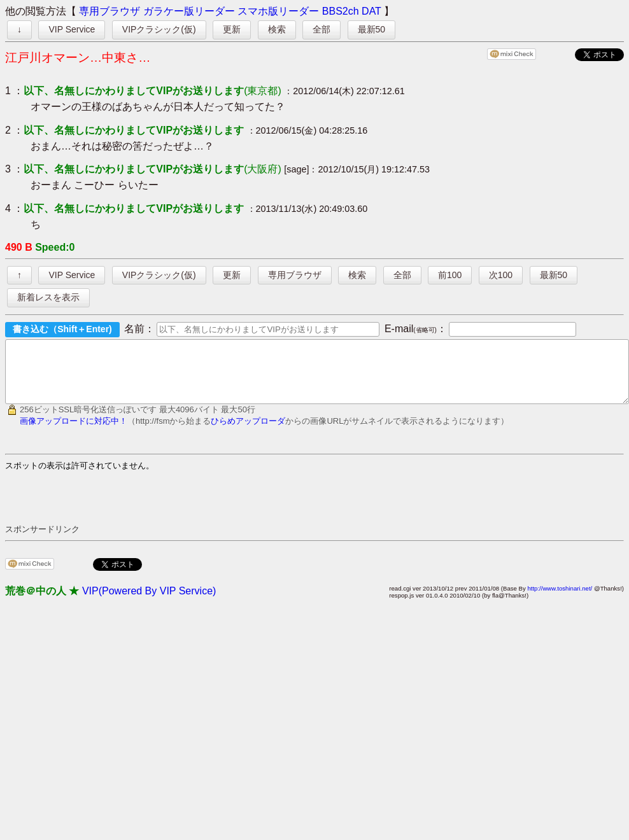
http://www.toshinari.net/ (560, 600)
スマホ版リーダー (278, 11)
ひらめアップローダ (248, 432)
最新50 (372, 29)
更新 (232, 29)
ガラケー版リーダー (189, 11)
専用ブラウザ (110, 11)
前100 (450, 275)
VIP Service (72, 29)
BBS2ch (341, 11)
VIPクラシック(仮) (159, 29)
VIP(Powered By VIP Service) (149, 602)
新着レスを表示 (48, 297)
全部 (322, 29)
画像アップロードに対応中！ (74, 432)
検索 (277, 29)
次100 (501, 275)
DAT (371, 11)
